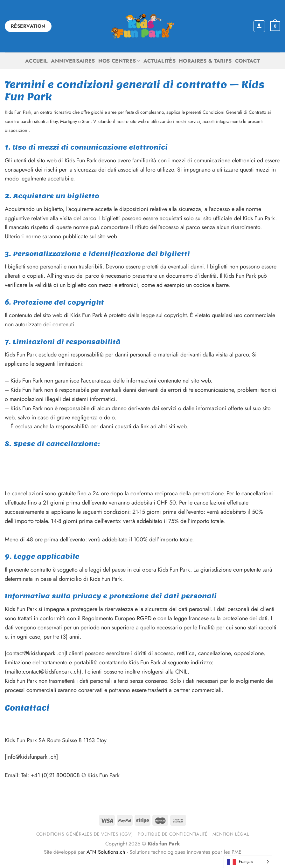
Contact (247, 61)
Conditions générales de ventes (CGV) (85, 834)
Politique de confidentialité (173, 834)
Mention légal (231, 834)
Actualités (160, 61)
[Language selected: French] (248, 862)
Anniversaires (73, 61)
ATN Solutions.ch (106, 852)
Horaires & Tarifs (205, 61)
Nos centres (119, 61)
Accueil (36, 61)
